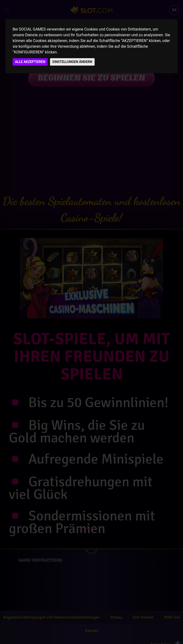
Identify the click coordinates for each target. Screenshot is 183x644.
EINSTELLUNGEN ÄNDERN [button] (72, 62)
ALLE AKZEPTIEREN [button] (30, 62)
